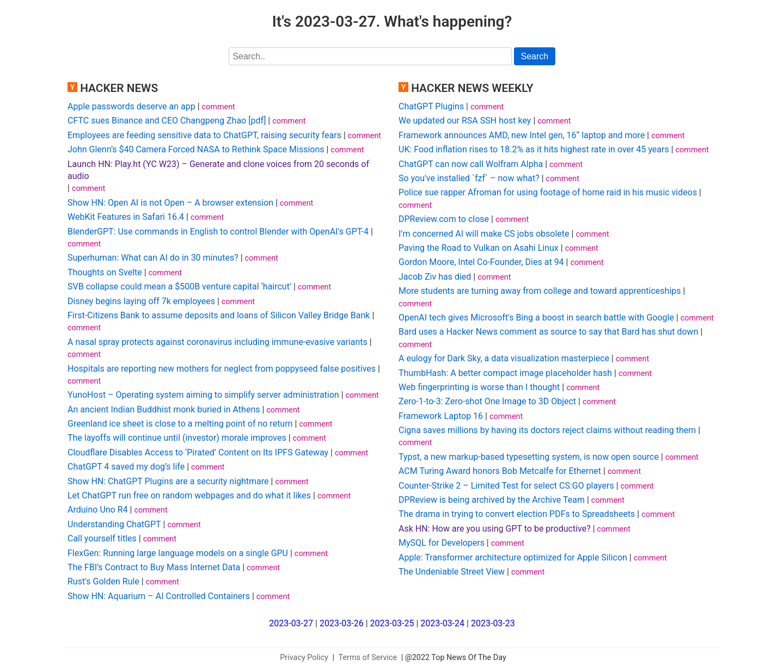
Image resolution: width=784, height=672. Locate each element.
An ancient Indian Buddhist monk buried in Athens (164, 409)
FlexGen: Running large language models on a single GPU (178, 553)
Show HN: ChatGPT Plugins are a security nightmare (168, 481)
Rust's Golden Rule (103, 581)
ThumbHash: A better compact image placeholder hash (505, 373)
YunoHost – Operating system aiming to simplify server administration (203, 395)
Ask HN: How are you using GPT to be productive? (495, 529)
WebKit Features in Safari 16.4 (126, 217)
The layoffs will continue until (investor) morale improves (177, 438)
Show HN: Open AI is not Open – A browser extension (170, 203)
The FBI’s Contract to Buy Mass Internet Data (154, 567)
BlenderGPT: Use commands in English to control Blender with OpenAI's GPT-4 (218, 232)
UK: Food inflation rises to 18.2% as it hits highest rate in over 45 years (534, 149)
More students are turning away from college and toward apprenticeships (540, 291)
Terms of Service (368, 658)
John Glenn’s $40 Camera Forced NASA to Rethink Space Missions (196, 149)
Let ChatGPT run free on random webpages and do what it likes (189, 495)
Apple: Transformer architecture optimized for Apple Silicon (513, 557)
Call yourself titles (102, 538)
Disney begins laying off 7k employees (141, 301)
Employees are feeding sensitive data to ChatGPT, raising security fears (204, 135)
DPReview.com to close (444, 219)
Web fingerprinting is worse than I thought (479, 387)
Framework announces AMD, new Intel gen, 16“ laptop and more (522, 135)
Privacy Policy (304, 658)
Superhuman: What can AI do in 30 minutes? (153, 258)
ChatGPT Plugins (431, 106)
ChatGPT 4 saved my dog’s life (126, 467)
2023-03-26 (342, 623)
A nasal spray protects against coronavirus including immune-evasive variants (218, 342)
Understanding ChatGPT (114, 524)
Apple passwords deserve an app (131, 106)
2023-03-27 (291, 623)
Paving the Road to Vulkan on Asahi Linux (479, 248)
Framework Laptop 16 (441, 416)
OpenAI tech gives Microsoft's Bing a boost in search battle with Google (536, 317)
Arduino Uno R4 (98, 510)
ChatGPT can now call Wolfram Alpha (471, 164)
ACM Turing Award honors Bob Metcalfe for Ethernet (500, 471)
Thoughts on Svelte (105, 272)
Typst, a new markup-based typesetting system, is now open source (529, 457)
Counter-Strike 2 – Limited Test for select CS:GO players (506, 486)
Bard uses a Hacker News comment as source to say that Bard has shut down (548, 332)
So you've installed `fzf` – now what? (469, 178)
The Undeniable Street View (452, 572)
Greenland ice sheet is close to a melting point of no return (180, 424)
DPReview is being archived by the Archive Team (492, 500)
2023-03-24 (442, 623)
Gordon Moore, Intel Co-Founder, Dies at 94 (481, 262)
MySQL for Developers (442, 543)
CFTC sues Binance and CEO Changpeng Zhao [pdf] (167, 121)
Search (535, 56)
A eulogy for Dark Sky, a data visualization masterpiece (504, 358)
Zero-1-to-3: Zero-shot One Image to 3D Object (487, 401)
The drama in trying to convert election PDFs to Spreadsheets (517, 514)
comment (219, 107)
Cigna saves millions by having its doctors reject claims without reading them (547, 430)
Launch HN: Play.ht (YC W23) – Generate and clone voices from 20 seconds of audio (218, 170)
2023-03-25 (392, 623)
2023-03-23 (493, 623)
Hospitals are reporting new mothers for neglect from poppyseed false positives (222, 369)
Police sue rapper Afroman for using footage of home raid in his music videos (548, 192)
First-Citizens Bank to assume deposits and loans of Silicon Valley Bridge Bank (219, 315)
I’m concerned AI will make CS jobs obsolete (484, 234)
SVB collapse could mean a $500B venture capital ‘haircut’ (179, 286)
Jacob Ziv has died (435, 277)
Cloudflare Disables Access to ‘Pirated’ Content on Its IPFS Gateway (198, 452)
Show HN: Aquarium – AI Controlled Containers (159, 596)
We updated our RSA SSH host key (465, 121)
